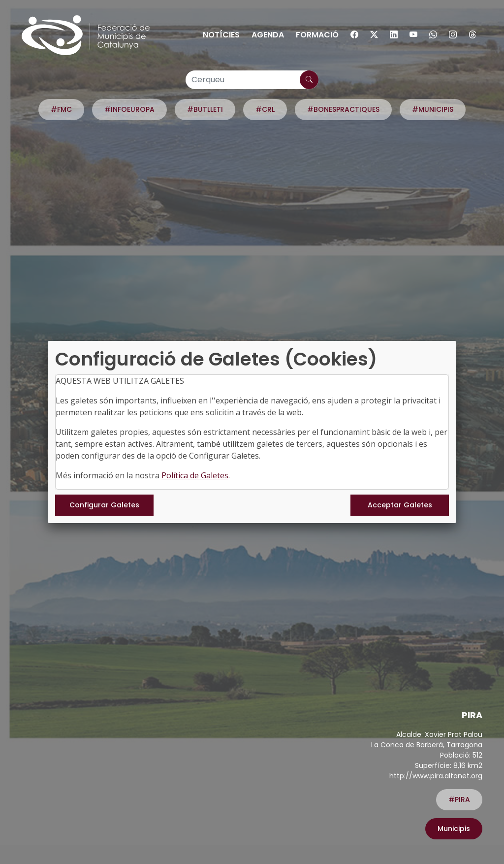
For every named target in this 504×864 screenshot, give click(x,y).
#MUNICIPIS (433, 109)
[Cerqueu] (252, 80)
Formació (317, 35)
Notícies (221, 35)
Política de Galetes (195, 475)
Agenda (268, 35)
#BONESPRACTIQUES (343, 109)
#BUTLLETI (205, 109)
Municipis (454, 829)
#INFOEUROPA (129, 109)
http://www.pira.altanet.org (436, 776)
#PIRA (459, 799)
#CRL (265, 109)
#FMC (61, 109)
